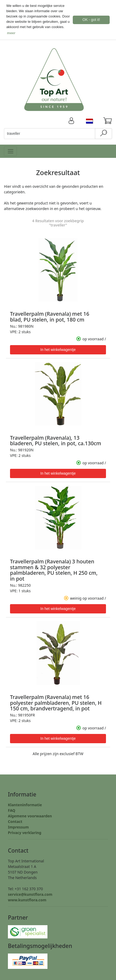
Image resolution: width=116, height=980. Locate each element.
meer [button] (11, 33)
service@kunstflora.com (30, 894)
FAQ (12, 810)
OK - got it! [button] (91, 20)
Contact (15, 821)
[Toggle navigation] (10, 151)
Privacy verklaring (25, 832)
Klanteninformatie (25, 804)
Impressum (18, 827)
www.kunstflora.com (27, 899)
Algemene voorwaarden (30, 815)
